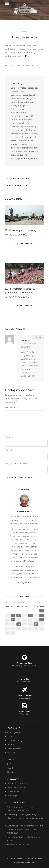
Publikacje (12, 796)
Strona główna (14, 732)
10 (13, 620)
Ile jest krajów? (14, 792)
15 (42, 620)
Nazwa (9, 437)
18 (19, 624)
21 (36, 624)
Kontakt (11, 753)
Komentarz (11, 407)
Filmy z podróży (15, 749)
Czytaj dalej (24, 243)
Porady (10, 745)
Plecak (10, 772)
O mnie (10, 737)
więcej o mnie (31, 158)
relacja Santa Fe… (19, 178)
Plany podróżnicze (16, 788)
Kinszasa (11, 844)
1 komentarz (14, 65)
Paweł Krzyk (31, 65)
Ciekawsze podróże (16, 784)
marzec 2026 (24, 603)
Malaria (10, 768)
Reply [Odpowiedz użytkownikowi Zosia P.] (38, 337)
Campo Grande (17, 185)
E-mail (9, 450)
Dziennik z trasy (14, 741)
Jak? (9, 764)
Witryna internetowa (16, 463)
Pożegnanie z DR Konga (19, 837)
